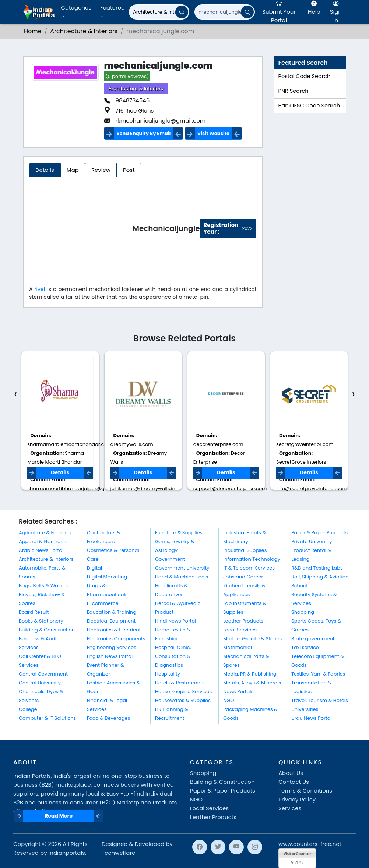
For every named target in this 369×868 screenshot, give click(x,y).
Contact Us (294, 782)
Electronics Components (116, 639)
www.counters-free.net (310, 844)
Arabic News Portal (41, 550)
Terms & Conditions (305, 791)
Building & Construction (47, 630)
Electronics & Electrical (114, 630)
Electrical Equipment (111, 621)
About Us (291, 773)
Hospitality (168, 674)
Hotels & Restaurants (180, 683)
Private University (312, 541)
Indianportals (67, 853)
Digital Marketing (107, 577)
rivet (41, 289)
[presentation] (15, 394)
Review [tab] (101, 170)
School (299, 586)
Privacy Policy (297, 799)
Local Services (240, 630)
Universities (305, 709)
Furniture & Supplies (179, 533)
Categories (76, 12)
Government (170, 559)
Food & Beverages (108, 718)
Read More (59, 816)
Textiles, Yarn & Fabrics (318, 674)
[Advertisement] (81, 230)
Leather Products (243, 621)
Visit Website (213, 133)
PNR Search (294, 91)
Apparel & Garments (43, 541)
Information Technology (252, 559)
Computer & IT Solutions (48, 718)
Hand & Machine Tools (182, 577)
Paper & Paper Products (319, 533)
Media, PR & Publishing (250, 674)
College (28, 709)
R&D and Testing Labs (317, 568)
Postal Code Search (305, 76)
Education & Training (112, 612)
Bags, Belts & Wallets (43, 586)
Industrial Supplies (245, 550)
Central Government (43, 674)
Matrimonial (238, 647)
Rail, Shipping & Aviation (320, 577)
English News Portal (110, 656)
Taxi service (305, 647)
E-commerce (103, 603)
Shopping (303, 612)
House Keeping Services (183, 692)
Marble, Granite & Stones (252, 639)
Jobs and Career (243, 577)
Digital (94, 568)
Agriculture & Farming (45, 533)
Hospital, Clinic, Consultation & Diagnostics (173, 656)
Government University (182, 568)
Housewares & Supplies (183, 700)
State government (313, 639)
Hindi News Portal (176, 621)
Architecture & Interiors (136, 88)
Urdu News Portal (312, 718)
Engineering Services (112, 647)
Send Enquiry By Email (144, 133)
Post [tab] (129, 170)
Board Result (34, 612)
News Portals (238, 692)
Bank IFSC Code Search (309, 106)
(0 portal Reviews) (127, 76)
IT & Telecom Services (249, 568)
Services (290, 808)
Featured (113, 12)
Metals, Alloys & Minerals (252, 683)
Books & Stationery (41, 621)
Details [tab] (45, 170)
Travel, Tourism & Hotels (320, 700)
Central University (40, 683)
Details (60, 472)
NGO (229, 700)
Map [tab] (73, 170)
